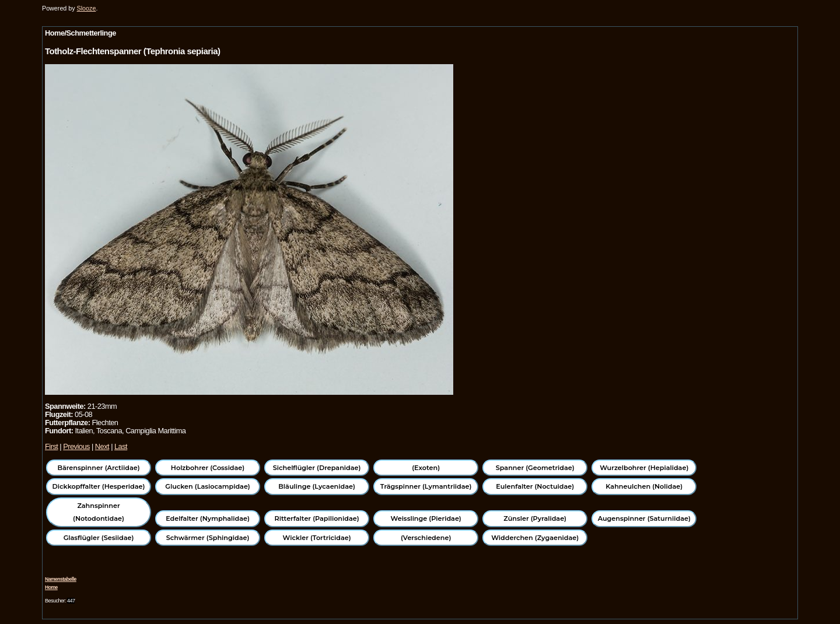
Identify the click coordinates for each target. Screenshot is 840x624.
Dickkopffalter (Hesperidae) (99, 486)
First (51, 446)
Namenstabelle (61, 579)
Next (102, 446)
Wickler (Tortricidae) (317, 538)
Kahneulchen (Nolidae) (644, 486)
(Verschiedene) (426, 538)
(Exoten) (426, 468)
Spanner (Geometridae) (535, 468)
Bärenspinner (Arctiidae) (98, 468)
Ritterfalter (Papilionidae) (317, 518)
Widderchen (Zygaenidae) (535, 538)
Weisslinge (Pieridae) (426, 518)
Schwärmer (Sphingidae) (208, 538)
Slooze (87, 8)
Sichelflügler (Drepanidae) (317, 468)
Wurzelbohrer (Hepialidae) (644, 468)
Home (51, 587)
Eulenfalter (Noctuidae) (535, 486)
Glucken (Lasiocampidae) (207, 486)
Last (121, 446)
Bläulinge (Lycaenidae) (317, 486)
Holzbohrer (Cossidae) (208, 468)
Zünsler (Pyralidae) (535, 518)
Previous (76, 446)
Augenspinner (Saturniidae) (644, 518)
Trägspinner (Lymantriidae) (426, 486)
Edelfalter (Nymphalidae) (208, 518)
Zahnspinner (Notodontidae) (99, 512)
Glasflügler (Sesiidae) (99, 538)
